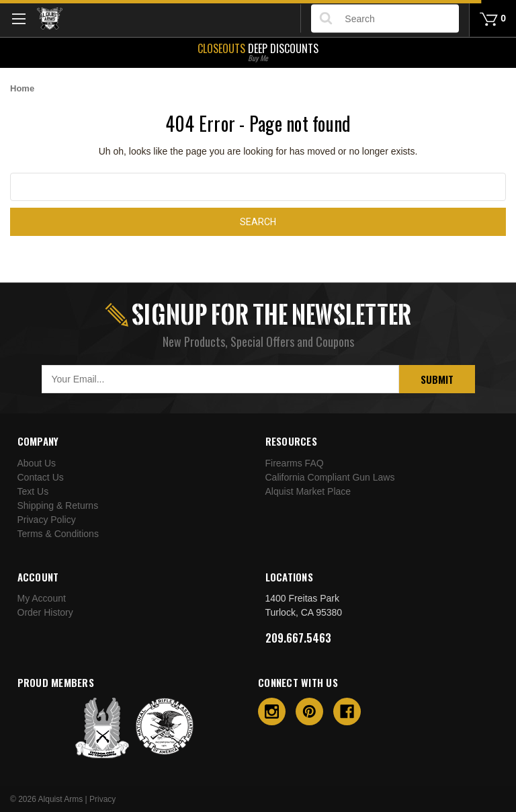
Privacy (102, 799)
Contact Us (41, 477)
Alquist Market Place (308, 491)
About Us (37, 463)
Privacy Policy (47, 520)
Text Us (33, 491)
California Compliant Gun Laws (330, 477)
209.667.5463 (298, 638)
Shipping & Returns (58, 505)
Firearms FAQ (295, 463)
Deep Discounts (258, 51)
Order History (45, 612)
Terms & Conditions (58, 534)
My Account (42, 598)
